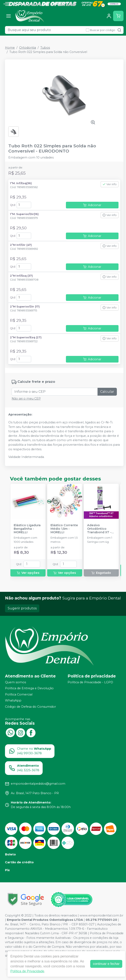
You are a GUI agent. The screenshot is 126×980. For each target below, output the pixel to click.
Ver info (110, 184)
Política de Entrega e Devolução (29, 688)
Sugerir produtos (22, 608)
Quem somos (15, 682)
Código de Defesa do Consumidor (30, 707)
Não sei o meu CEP (26, 399)
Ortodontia (28, 48)
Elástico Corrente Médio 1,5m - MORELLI (64, 529)
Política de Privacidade (27, 971)
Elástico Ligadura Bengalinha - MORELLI (27, 529)
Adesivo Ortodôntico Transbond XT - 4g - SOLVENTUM (100, 529)
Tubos (45, 48)
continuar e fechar (106, 964)
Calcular (107, 392)
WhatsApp (13, 701)
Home (10, 48)
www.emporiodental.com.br (101, 915)
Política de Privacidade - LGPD (90, 682)
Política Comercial (19, 694)
